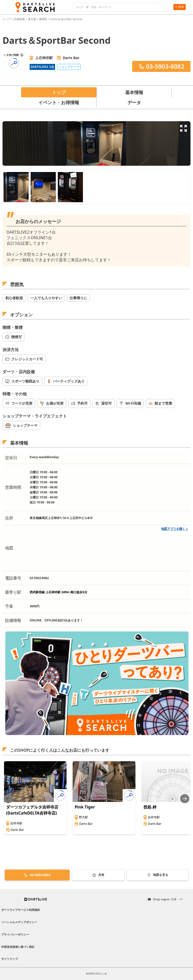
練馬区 (43, 19)
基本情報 (134, 92)
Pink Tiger (85, 807)
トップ (7, 19)
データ (134, 102)
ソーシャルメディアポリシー (19, 922)
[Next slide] (185, 799)
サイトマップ (10, 959)
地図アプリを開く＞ (175, 529)
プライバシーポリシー (15, 934)
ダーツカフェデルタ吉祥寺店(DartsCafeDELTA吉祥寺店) (32, 810)
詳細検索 (20, 19)
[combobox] (122, 7)
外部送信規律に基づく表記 (18, 947)
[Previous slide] (8, 799)
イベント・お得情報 (59, 102)
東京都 (32, 19)
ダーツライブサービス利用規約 (21, 910)
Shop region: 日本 (165, 899)
